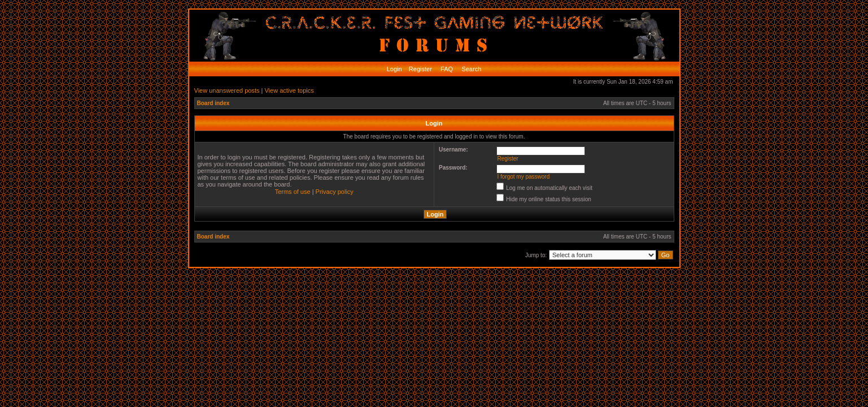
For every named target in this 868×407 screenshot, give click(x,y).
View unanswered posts (227, 90)
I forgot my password (523, 177)
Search (470, 69)
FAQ (446, 69)
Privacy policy (335, 192)
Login (394, 69)
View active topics (289, 90)
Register (420, 69)
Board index (213, 103)
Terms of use (293, 192)
